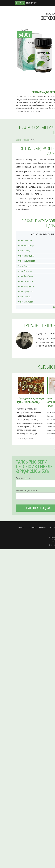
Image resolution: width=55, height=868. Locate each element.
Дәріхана (22, 527)
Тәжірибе (43, 527)
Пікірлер (32, 527)
